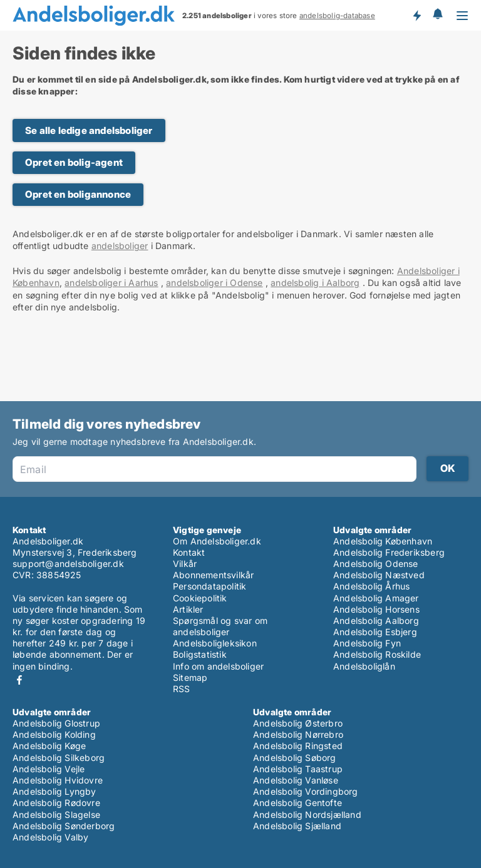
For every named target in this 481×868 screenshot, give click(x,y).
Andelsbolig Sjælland (297, 826)
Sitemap (190, 677)
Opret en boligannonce (78, 194)
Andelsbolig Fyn (367, 643)
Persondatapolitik (209, 586)
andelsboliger (120, 246)
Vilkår (185, 564)
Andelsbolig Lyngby (54, 791)
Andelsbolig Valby (50, 837)
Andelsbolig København (383, 541)
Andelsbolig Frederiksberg (389, 552)
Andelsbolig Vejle (49, 769)
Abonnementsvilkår (213, 575)
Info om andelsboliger (218, 666)
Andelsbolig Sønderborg (64, 826)
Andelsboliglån (364, 666)
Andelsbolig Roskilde (377, 654)
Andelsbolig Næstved (379, 575)
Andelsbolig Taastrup (298, 769)
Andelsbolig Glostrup (56, 723)
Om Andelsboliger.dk (217, 541)
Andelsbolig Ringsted (298, 746)
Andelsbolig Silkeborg (59, 758)
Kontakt (189, 552)
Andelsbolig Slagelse (56, 814)
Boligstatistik (200, 654)
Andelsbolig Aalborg (376, 620)
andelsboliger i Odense (214, 283)
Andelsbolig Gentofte (297, 803)
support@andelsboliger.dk (68, 564)
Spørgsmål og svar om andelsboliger (220, 626)
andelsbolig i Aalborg (315, 283)
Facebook (19, 680)
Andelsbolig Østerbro (298, 723)
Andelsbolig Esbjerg (375, 632)
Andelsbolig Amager (376, 598)
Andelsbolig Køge (49, 746)
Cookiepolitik (200, 598)
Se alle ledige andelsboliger (89, 130)
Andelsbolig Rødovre (56, 803)
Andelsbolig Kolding (54, 734)
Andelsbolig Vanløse (296, 780)
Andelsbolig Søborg (295, 758)
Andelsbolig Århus (371, 586)
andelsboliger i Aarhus (111, 283)
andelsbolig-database (337, 16)
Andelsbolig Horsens (376, 609)
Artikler (188, 609)
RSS (182, 689)
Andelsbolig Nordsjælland (307, 814)
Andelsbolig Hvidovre (58, 780)
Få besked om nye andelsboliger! (416, 15)
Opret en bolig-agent (74, 162)
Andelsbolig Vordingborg (306, 791)
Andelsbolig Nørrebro (298, 734)
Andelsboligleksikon (215, 643)
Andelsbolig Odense (376, 564)
